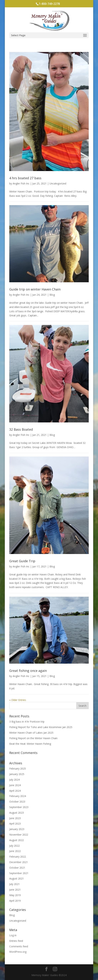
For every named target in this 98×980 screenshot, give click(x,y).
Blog (52, 295)
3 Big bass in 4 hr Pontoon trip (27, 722)
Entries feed (16, 941)
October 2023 (17, 802)
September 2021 (19, 873)
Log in (13, 935)
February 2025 (18, 769)
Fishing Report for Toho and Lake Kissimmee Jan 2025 (41, 727)
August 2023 (17, 813)
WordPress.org (18, 952)
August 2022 (17, 840)
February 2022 (18, 857)
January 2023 (17, 829)
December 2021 (19, 862)
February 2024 (18, 796)
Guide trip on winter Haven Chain (35, 289)
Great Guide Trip (22, 561)
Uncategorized (58, 183)
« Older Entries (18, 700)
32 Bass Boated (21, 429)
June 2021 (15, 890)
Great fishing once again (28, 671)
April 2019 (15, 901)
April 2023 (15, 824)
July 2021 (14, 884)
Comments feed (19, 946)
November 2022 (19, 835)
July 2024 (14, 780)
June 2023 (15, 818)
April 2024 (15, 791)
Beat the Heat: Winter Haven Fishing (30, 744)
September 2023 (19, 807)
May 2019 (15, 895)
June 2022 (15, 851)
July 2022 (14, 846)
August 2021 (17, 879)
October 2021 (17, 868)
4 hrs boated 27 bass (25, 178)
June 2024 (15, 785)
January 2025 (17, 774)
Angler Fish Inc (21, 183)
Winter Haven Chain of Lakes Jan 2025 (31, 733)
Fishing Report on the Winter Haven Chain (33, 738)
